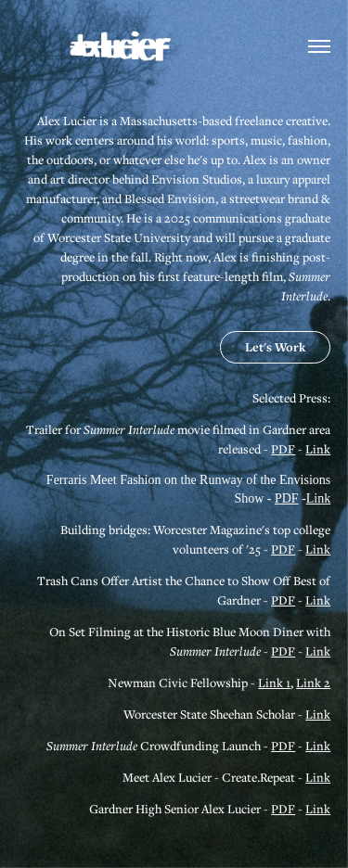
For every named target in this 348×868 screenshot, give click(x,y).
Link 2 (313, 683)
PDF (283, 449)
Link (318, 449)
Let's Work (275, 347)
